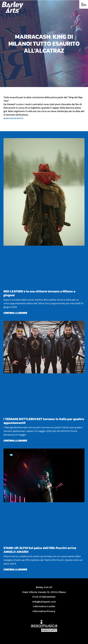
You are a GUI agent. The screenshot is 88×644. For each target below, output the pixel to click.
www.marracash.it (13, 118)
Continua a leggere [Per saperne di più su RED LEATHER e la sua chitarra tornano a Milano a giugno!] (15, 313)
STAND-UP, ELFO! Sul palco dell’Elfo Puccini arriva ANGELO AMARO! (40, 550)
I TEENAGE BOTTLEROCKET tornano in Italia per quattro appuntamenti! (44, 421)
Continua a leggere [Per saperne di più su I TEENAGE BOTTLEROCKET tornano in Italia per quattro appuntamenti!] (15, 440)
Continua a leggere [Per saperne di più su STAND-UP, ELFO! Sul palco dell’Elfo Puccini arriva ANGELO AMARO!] (15, 569)
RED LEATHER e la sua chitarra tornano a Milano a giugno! (39, 293)
